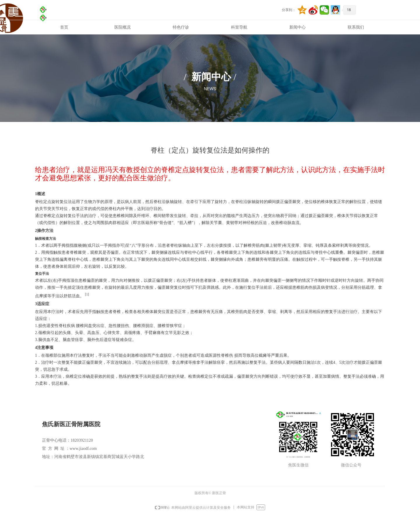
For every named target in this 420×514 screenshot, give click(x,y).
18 (349, 10)
